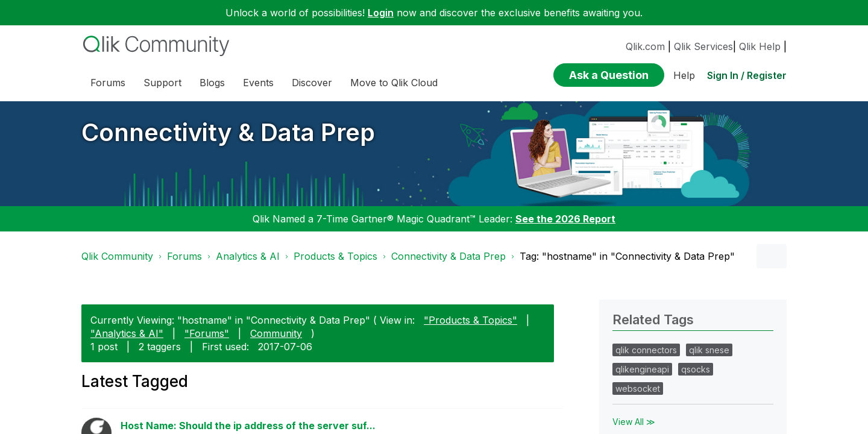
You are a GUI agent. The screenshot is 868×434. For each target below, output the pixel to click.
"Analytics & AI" (127, 333)
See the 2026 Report (565, 219)
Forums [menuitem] (108, 83)
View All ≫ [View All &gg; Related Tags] (634, 422)
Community (276, 333)
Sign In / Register (747, 75)
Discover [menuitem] (312, 83)
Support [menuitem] (162, 83)
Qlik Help (760, 46)
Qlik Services (703, 46)
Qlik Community (117, 256)
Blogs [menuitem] (212, 83)
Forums (184, 256)
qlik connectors (646, 350)
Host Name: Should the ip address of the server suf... (248, 426)
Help (684, 75)
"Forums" (207, 333)
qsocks (696, 369)
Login (381, 13)
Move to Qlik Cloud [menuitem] (394, 83)
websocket (638, 388)
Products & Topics (335, 256)
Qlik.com (645, 46)
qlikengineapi (642, 369)
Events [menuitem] (258, 83)
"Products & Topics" (470, 320)
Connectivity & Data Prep (228, 132)
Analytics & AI (248, 256)
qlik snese (709, 350)
